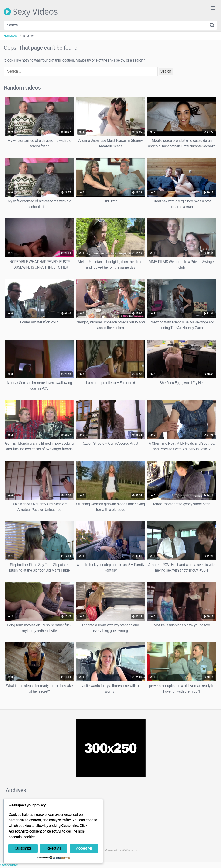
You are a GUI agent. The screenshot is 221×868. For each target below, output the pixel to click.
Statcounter (9, 865)
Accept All (84, 848)
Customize (23, 848)
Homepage (11, 36)
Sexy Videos (31, 12)
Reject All (54, 848)
